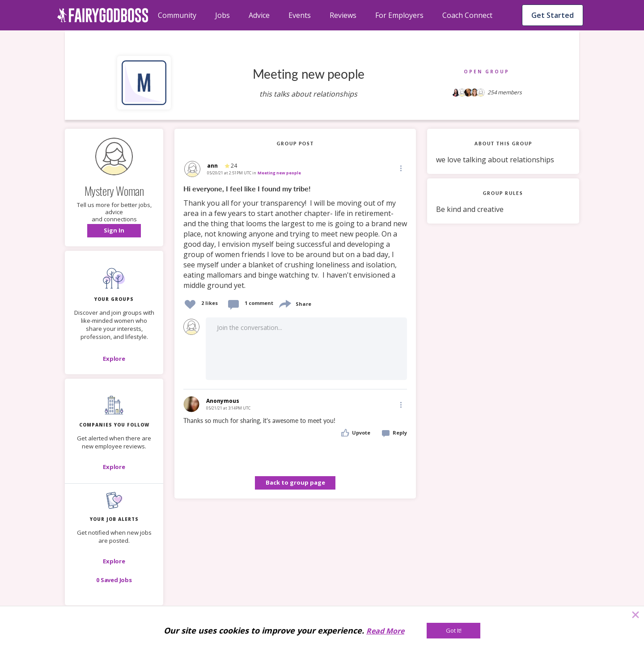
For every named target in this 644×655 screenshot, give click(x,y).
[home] (103, 15)
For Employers (399, 15)
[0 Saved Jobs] (114, 580)
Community (177, 15)
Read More (385, 631)
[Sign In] (114, 231)
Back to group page (295, 482)
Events (300, 15)
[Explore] (114, 359)
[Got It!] (453, 631)
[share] (284, 303)
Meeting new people (279, 173)
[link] (295, 237)
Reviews (343, 15)
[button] (114, 231)
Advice (259, 15)
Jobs (222, 15)
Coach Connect (467, 15)
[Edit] (400, 168)
